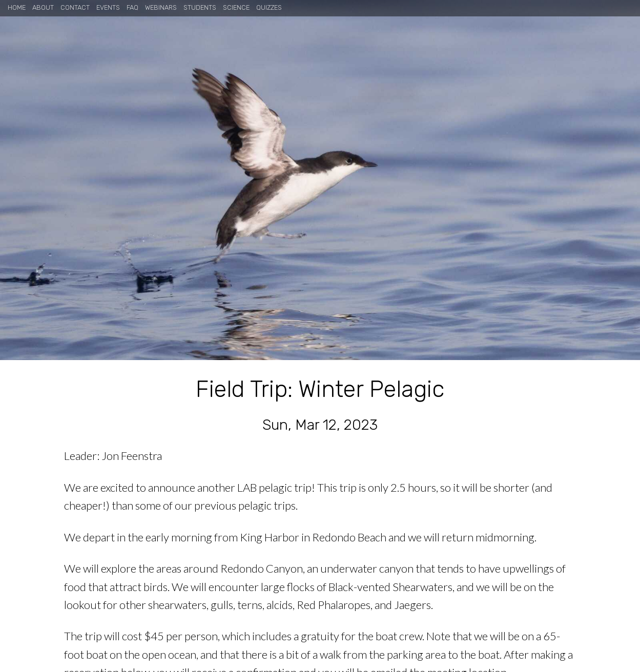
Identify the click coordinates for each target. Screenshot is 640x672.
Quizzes (269, 7)
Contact (75, 7)
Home (17, 7)
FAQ (132, 7)
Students (200, 7)
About (43, 7)
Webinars (161, 7)
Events (108, 7)
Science (236, 7)
